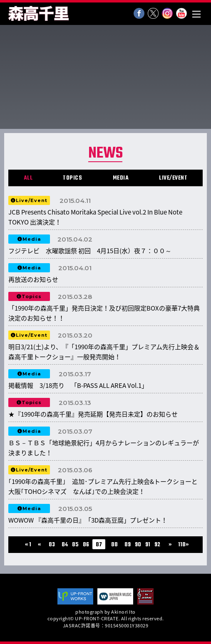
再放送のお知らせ (33, 279)
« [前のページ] (39, 545)
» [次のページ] (170, 545)
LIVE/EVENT (173, 178)
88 (114, 545)
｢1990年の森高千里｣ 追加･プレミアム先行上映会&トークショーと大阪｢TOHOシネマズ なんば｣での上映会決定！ (103, 486)
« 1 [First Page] (28, 545)
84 (65, 545)
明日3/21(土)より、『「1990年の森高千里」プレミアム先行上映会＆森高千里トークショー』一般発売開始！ (104, 352)
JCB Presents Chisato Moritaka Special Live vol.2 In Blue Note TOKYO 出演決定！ (95, 217)
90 (138, 545)
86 (86, 545)
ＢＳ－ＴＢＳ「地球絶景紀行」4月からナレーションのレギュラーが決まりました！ (104, 448)
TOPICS (72, 178)
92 (157, 545)
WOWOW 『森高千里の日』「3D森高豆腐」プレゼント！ (88, 520)
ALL (28, 178)
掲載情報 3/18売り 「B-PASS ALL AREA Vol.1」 (81, 385)
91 (148, 545)
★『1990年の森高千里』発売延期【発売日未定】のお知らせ (93, 414)
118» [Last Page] (183, 545)
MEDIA (121, 178)
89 (128, 545)
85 (75, 545)
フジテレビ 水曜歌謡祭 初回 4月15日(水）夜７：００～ (90, 251)
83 (52, 545)
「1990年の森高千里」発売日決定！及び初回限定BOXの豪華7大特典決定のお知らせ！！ (104, 313)
